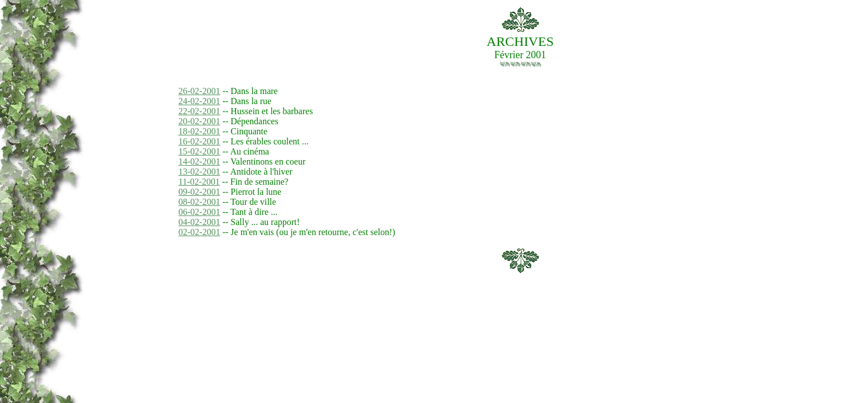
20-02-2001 (199, 121)
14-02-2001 (199, 161)
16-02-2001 (199, 141)
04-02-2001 (199, 222)
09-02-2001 (199, 192)
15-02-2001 (199, 151)
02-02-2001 (199, 232)
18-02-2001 (199, 131)
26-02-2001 (199, 91)
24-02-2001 (199, 101)
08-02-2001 (199, 202)
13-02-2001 (199, 172)
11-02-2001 (199, 182)
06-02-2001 (199, 212)
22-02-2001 (199, 111)
